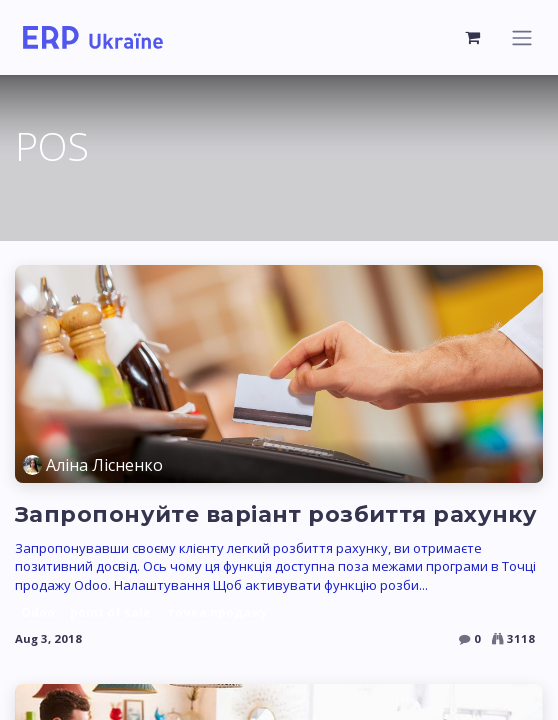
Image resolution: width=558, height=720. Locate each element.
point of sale (110, 612)
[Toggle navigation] (522, 37)
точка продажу (217, 612)
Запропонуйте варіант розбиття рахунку (276, 514)
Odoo (38, 612)
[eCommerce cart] (473, 37)
